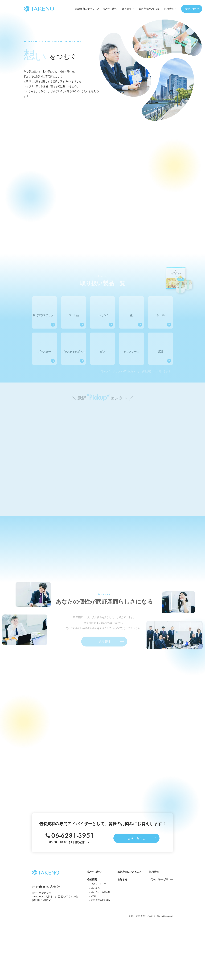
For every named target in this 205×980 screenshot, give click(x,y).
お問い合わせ (192, 9)
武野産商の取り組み (101, 900)
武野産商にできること (87, 9)
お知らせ (122, 879)
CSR (94, 896)
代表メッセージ (99, 884)
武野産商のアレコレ (150, 9)
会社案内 (95, 888)
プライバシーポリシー (161, 879)
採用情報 (154, 872)
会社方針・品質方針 (101, 892)
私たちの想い (111, 9)
